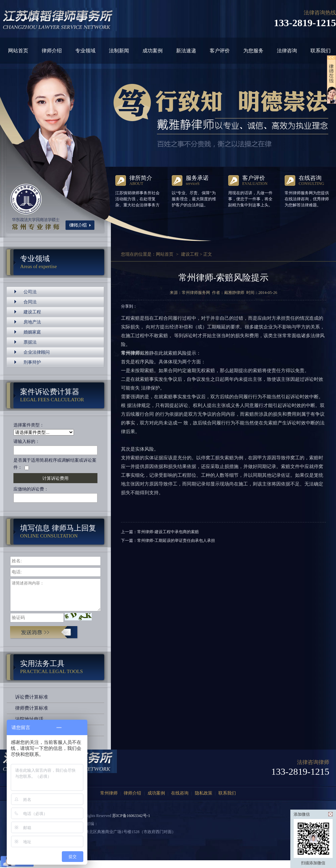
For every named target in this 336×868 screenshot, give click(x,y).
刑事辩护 (32, 362)
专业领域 (85, 51)
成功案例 (153, 51)
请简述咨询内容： (55, 595)
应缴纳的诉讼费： (31, 489)
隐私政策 (204, 793)
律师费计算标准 (32, 708)
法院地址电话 (29, 719)
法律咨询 (287, 51)
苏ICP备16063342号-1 (131, 816)
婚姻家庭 (32, 332)
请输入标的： (27, 441)
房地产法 (32, 322)
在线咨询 (180, 793)
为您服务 (253, 51)
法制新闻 (119, 51)
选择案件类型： (29, 425)
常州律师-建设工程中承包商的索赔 (168, 532)
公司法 (30, 292)
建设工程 (32, 312)
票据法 (30, 342)
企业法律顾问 (37, 352)
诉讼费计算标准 (32, 697)
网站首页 (18, 51)
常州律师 (109, 793)
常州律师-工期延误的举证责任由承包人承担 (176, 541)
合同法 (30, 302)
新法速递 (186, 51)
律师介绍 (52, 51)
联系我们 (321, 51)
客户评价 (220, 51)
